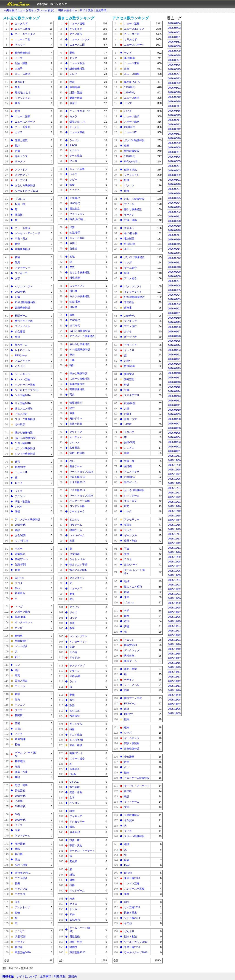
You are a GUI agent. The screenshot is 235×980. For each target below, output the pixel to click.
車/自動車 (20, 617)
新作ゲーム (21, 345)
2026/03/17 (174, 106)
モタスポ (20, 894)
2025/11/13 (174, 677)
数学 (17, 244)
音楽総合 (20, 593)
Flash (18, 588)
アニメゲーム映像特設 (28, 519)
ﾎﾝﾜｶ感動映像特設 (25, 302)
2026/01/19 (174, 368)
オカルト (20, 82)
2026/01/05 (174, 433)
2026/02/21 (174, 216)
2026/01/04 (174, 437)
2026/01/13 (174, 396)
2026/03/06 (174, 157)
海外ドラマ (21, 156)
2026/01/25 (174, 341)
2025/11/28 (174, 608)
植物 (17, 744)
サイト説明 (87, 10)
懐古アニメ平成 (24, 321)
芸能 (17, 723)
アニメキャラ (22, 361)
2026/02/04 (174, 295)
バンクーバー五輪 (25, 385)
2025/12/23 (174, 493)
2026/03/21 (174, 88)
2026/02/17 (174, 235)
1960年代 (20, 796)
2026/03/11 (174, 134)
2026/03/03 (174, 170)
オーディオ (21, 180)
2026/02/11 (174, 262)
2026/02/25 (174, 198)
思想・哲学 (21, 785)
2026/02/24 (174, 203)
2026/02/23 (174, 207)
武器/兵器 (20, 937)
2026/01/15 (174, 387)
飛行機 (19, 854)
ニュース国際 (22, 116)
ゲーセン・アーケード (28, 233)
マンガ (19, 606)
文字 (17, 278)
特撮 (17, 883)
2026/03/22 (174, 83)
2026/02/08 (174, 276)
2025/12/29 (174, 465)
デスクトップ (22, 907)
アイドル (20, 686)
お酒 (17, 297)
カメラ (19, 132)
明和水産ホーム (68, 10)
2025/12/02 (174, 589)
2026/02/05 (174, 290)
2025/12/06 (174, 571)
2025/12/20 (174, 506)
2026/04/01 (174, 37)
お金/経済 (20, 535)
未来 (17, 830)
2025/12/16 (174, 525)
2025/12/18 (174, 516)
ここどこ (20, 931)
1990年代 (20, 820)
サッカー (20, 710)
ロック (19, 483)
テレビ (19, 628)
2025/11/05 (174, 713)
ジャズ (19, 491)
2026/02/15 (174, 244)
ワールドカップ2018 (27, 191)
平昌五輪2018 (23, 443)
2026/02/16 (174, 239)
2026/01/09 (174, 414)
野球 (17, 111)
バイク (19, 734)
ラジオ (19, 583)
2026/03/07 (174, 152)
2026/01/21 (174, 359)
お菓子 (19, 69)
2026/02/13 (174, 253)
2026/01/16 (174, 382)
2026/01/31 (174, 313)
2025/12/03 (174, 585)
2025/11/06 (174, 709)
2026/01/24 (174, 345)
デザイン (20, 942)
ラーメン (20, 161)
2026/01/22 (174, 355)
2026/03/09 (174, 143)
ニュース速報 (22, 29)
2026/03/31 (174, 42)
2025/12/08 (174, 562)
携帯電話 (20, 761)
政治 (17, 859)
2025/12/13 (174, 539)
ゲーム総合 (21, 646)
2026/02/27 (174, 189)
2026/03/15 (174, 115)
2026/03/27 (174, 60)
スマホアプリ (22, 175)
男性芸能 (20, 790)
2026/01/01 (174, 451)
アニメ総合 (21, 878)
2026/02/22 (174, 212)
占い (17, 665)
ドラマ (19, 58)
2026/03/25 (174, 69)
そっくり (20, 45)
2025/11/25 (174, 621)
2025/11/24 (174, 626)
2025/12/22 (174, 497)
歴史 (17, 699)
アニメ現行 (21, 414)
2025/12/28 (174, 470)
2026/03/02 (174, 175)
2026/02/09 (174, 272)
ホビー (19, 549)
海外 (17, 902)
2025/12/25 (174, 483)
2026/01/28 (174, 327)
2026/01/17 (174, 378)
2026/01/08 (174, 419)
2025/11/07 (174, 704)
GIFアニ (20, 578)
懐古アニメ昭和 (24, 409)
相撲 (17, 337)
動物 (17, 913)
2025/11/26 (174, 617)
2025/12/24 (174, 488)
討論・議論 (21, 63)
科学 (17, 694)
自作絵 (19, 947)
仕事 (17, 570)
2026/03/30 (174, 46)
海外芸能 (20, 844)
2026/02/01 (174, 308)
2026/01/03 (174, 442)
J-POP (19, 507)
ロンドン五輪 (22, 379)
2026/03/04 (174, 166)
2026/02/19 (174, 226)
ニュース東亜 (22, 127)
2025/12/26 (174, 479)
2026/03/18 (174, 101)
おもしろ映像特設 (25, 185)
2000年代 (20, 292)
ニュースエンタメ (25, 34)
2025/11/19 (174, 649)
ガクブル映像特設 (25, 448)
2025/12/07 (174, 566)
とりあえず (21, 23)
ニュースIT (21, 472)
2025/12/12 (174, 543)
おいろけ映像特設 (25, 454)
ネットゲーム (22, 836)
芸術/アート (22, 559)
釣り (17, 657)
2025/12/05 (174, 575)
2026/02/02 (174, 304)
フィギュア (21, 273)
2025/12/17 (174, 520)
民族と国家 (21, 681)
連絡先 (73, 976)
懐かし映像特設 (24, 432)
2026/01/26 (174, 336)
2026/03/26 (174, 65)
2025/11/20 (174, 644)
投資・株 (20, 204)
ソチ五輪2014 (23, 395)
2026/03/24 (174, 74)
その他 (19, 801)
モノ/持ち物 (22, 541)
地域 (17, 849)
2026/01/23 (174, 350)
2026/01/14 (174, 391)
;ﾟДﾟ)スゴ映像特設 (25, 438)
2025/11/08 (174, 700)
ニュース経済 (22, 228)
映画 (17, 103)
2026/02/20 (174, 221)
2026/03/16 (174, 111)
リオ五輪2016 (23, 403)
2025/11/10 (174, 690)
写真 (17, 675)
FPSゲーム (21, 355)
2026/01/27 (174, 331)
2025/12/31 (174, 456)
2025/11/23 (174, 631)
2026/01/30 (174, 318)
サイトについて (27, 976)
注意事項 (101, 10)
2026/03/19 (174, 97)
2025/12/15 (174, 529)
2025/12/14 (174, 534)
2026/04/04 (174, 23)
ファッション (22, 98)
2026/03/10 (174, 138)
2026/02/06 (174, 285)
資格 (17, 257)
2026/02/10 (174, 267)
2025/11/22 (174, 635)
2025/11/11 (174, 686)
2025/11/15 (174, 667)
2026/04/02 (174, 32)
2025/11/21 (174, 640)
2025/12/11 (174, 548)
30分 (18, 814)
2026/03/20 (174, 92)
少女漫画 (20, 331)
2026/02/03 (174, 299)
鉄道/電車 (20, 739)
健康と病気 (21, 140)
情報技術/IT (21, 641)
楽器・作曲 (21, 772)
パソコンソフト (24, 286)
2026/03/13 (174, 124)
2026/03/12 (174, 129)
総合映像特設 (22, 53)
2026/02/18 (174, 230)
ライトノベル (22, 326)
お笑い (19, 729)
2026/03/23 (174, 78)
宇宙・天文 (21, 239)
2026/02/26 (174, 193)
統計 (17, 146)
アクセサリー (22, 268)
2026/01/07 (174, 424)
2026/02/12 (174, 258)
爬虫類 (19, 215)
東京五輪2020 (23, 952)
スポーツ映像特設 (25, 419)
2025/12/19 (174, 511)
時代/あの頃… (23, 873)
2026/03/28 (174, 55)
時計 (17, 670)
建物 (17, 777)
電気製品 (20, 554)
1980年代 (20, 525)
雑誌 (17, 530)
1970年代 (20, 806)
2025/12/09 (174, 557)
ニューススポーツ (25, 122)
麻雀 (17, 511)
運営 (17, 462)
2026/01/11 (174, 405)
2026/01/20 (174, 364)
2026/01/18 (174, 373)
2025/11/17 (174, 658)
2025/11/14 (174, 672)
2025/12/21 (174, 502)
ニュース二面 (22, 39)
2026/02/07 (174, 281)
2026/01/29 (174, 322)
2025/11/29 (174, 603)
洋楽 (17, 767)
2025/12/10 (174, 552)
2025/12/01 (174, 594)
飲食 (17, 87)
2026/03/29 (174, 51)
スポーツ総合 (22, 612)
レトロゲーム (22, 350)
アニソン (20, 496)
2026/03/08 (174, 147)
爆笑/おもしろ (23, 92)
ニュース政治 (22, 74)
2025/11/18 (174, 654)
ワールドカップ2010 (27, 390)
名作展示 (20, 424)
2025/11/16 (174, 663)
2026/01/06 (174, 428)
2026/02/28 (174, 184)
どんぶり (20, 366)
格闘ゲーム (21, 316)
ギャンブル (21, 889)
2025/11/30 (174, 598)
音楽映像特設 (22, 308)
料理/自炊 (20, 467)
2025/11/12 (174, 681)
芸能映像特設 (22, 249)
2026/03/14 (174, 120)
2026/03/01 (174, 180)
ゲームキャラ (22, 374)
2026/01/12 (174, 401)
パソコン (20, 705)
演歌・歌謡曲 (22, 502)
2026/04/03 (174, 28)
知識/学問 (20, 565)
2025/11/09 (174, 695)
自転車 (19, 636)
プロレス (20, 199)
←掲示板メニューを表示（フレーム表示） (30, 10)
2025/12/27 (174, 474)
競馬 (17, 262)
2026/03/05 (174, 161)
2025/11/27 (174, 612)
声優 (17, 151)
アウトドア (21, 170)
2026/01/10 (174, 410)
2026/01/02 (174, 447)
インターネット (24, 622)
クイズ (19, 825)
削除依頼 (60, 976)
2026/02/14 (174, 249)
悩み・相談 (21, 865)
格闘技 (19, 715)
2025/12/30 (174, 460)
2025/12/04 (174, 580)
